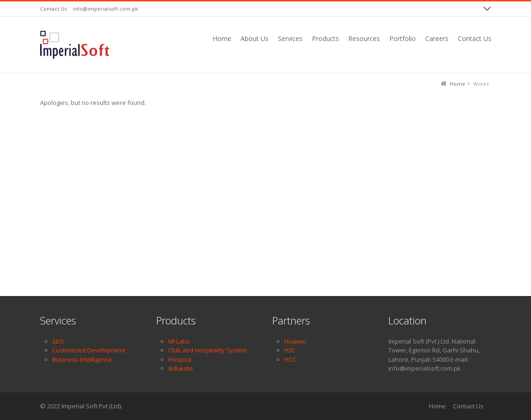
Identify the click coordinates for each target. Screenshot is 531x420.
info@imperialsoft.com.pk (105, 9)
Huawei (295, 341)
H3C (290, 350)
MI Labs (179, 341)
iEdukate (181, 368)
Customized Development (89, 350)
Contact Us (53, 9)
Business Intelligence (82, 359)
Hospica (180, 359)
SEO (58, 341)
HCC (290, 359)
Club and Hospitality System (208, 350)
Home (437, 406)
